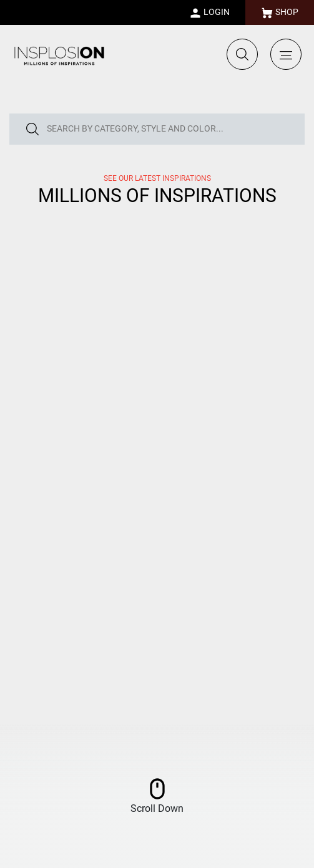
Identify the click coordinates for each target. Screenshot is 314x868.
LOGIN (209, 13)
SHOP (280, 13)
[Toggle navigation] (286, 54)
